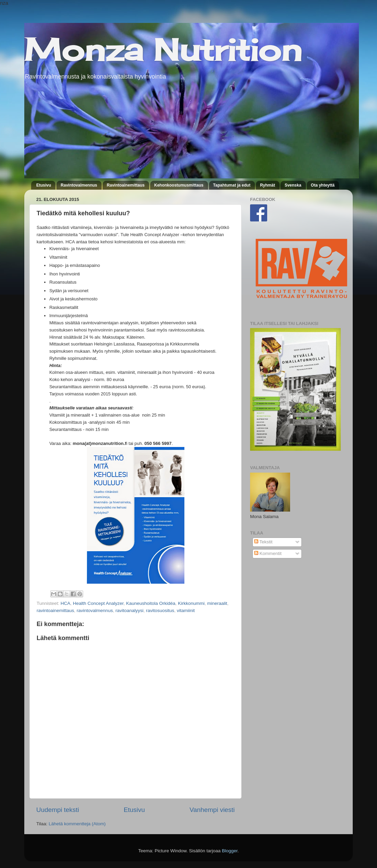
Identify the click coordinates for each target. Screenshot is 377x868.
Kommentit (268, 553)
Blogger (230, 851)
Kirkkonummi (191, 603)
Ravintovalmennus (79, 185)
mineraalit (217, 603)
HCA (66, 603)
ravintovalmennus (95, 611)
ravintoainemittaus (55, 611)
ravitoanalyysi (129, 611)
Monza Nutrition (163, 50)
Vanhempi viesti (212, 810)
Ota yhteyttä (323, 185)
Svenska (293, 185)
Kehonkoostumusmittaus (179, 185)
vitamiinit (186, 611)
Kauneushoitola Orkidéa (151, 603)
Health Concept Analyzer (98, 603)
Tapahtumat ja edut (232, 185)
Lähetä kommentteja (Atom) (77, 824)
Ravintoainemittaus (126, 185)
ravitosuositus (160, 611)
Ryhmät (268, 185)
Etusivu (44, 185)
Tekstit (263, 542)
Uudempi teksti (58, 810)
